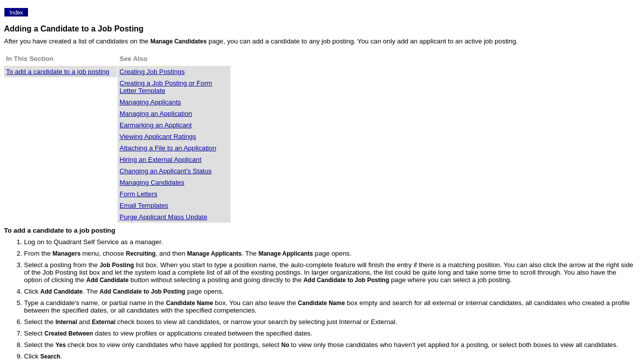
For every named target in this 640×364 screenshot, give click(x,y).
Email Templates (144, 205)
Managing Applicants (150, 102)
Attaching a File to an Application (168, 148)
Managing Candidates (152, 182)
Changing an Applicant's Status (165, 171)
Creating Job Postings (152, 72)
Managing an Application (156, 114)
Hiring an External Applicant (160, 160)
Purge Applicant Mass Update (163, 217)
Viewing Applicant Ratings (158, 137)
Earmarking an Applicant (155, 125)
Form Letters (138, 194)
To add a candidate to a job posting (58, 72)
